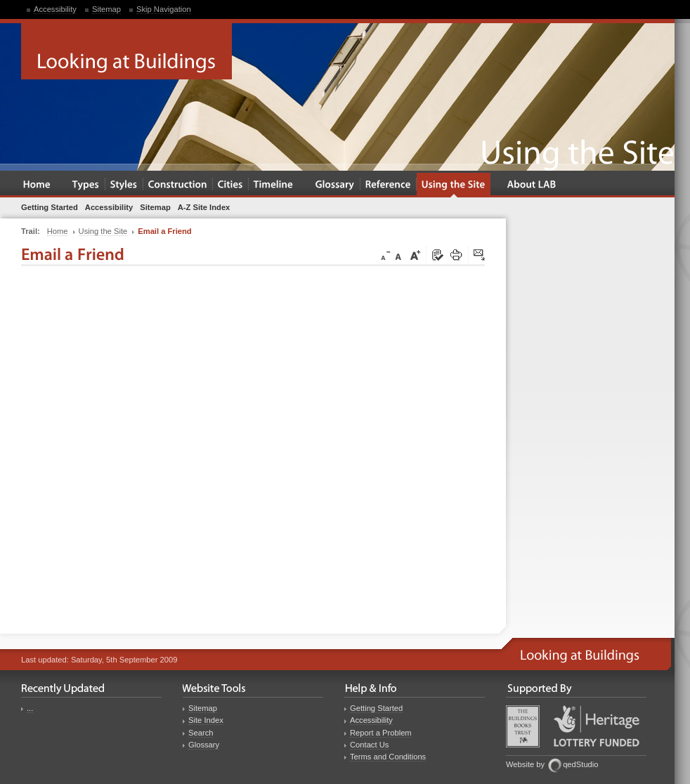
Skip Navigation (164, 9)
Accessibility (55, 9)
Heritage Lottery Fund (597, 726)
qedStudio (580, 764)
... (30, 708)
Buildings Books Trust (523, 726)
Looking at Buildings (126, 51)
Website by (525, 764)
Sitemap (106, 9)
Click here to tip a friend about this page (480, 256)
